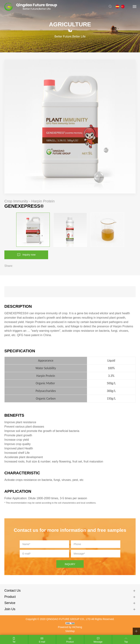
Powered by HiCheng (70, 627)
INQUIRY (70, 564)
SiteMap (70, 631)
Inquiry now (29, 255)
